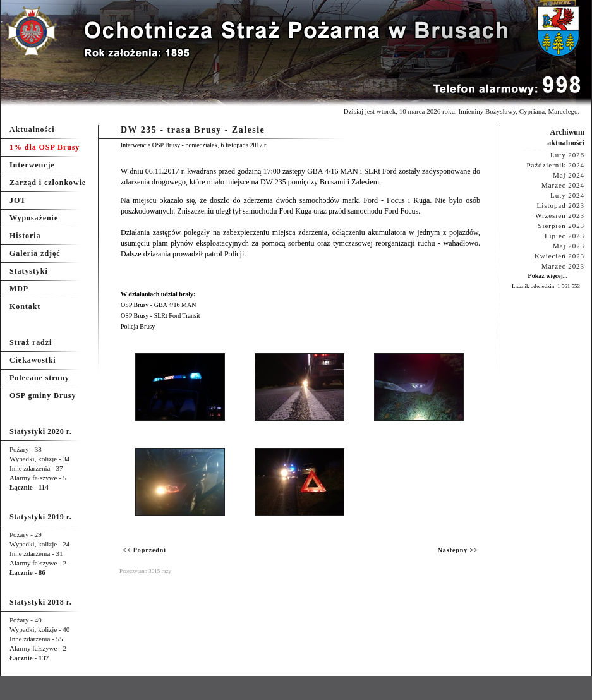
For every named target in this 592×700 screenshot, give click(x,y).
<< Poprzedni (144, 550)
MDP (19, 289)
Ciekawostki (33, 360)
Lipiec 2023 (565, 236)
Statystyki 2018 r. (40, 602)
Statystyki (29, 271)
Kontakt (25, 306)
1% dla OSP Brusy (45, 147)
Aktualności (32, 130)
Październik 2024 (555, 165)
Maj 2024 (569, 175)
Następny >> (458, 550)
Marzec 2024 (563, 185)
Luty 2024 (567, 195)
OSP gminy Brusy (43, 395)
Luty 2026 (567, 155)
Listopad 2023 (561, 205)
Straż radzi (31, 342)
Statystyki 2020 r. (40, 431)
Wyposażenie (34, 218)
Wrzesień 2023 (560, 215)
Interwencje (32, 165)
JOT (18, 200)
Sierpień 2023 (561, 226)
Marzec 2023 (563, 266)
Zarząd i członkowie (48, 183)
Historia (25, 236)
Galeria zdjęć (35, 253)
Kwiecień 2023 (559, 256)
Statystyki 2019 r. (40, 517)
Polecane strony (39, 378)
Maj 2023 (569, 246)
